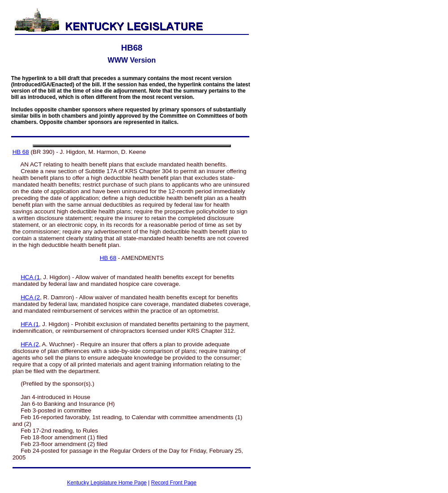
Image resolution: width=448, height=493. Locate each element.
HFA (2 (30, 344)
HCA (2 (30, 297)
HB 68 (21, 152)
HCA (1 (30, 277)
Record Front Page (174, 483)
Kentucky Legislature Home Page (107, 483)
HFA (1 (30, 324)
